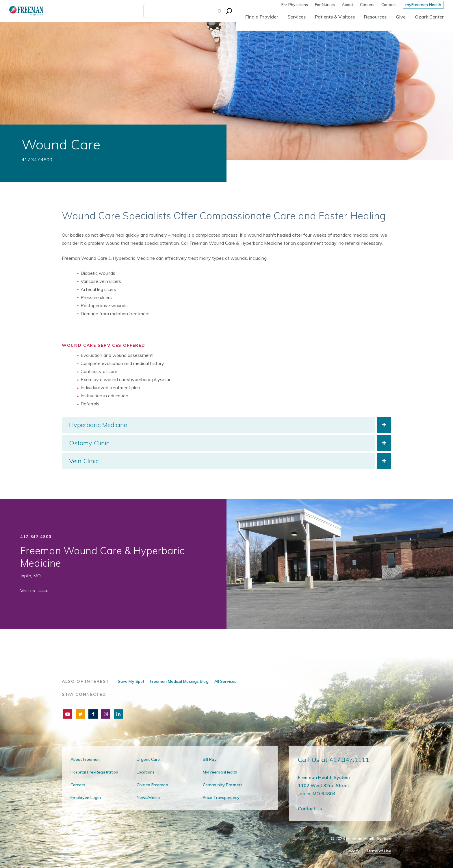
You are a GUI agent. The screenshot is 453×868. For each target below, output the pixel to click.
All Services (225, 681)
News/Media (148, 797)
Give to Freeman (152, 785)
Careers (367, 5)
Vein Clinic (84, 461)
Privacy (353, 851)
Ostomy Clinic (89, 443)
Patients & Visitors (335, 17)
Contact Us (310, 808)
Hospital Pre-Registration (94, 772)
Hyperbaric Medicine (98, 425)
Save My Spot (131, 681)
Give (401, 17)
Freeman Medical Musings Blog (179, 681)
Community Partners (223, 785)
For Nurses (325, 5)
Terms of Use (378, 851)
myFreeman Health (423, 5)
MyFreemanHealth (220, 772)
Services (297, 17)
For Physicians (295, 5)
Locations (146, 772)
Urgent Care (148, 759)
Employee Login (86, 797)
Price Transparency (221, 797)
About (347, 5)
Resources (375, 17)
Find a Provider (262, 17)
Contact (389, 5)
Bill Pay (210, 759)
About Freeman (85, 759)
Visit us (28, 591)
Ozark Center (429, 17)
